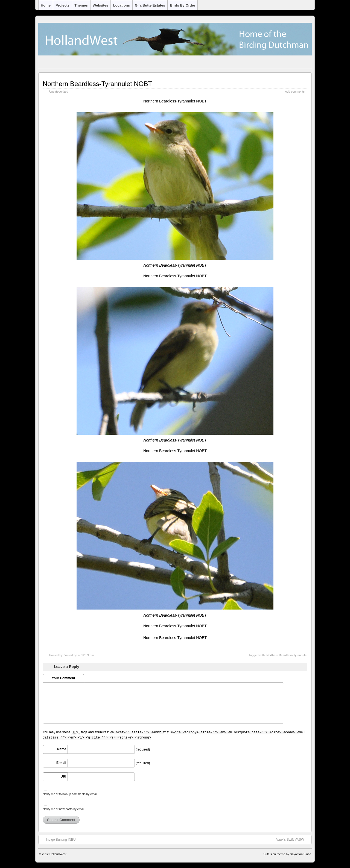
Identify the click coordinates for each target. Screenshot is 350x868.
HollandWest (58, 854)
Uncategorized (59, 92)
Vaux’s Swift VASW (293, 839)
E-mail (61, 763)
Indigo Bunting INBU (58, 839)
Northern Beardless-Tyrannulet (287, 655)
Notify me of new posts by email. (64, 809)
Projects (62, 5)
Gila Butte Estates (150, 5)
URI (63, 776)
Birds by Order (183, 5)
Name (62, 749)
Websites (100, 5)
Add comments (295, 92)
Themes (81, 5)
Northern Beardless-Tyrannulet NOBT (97, 84)
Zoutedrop (70, 655)
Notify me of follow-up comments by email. (70, 794)
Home (46, 5)
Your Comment (63, 678)
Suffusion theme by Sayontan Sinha (287, 854)
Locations (122, 5)
